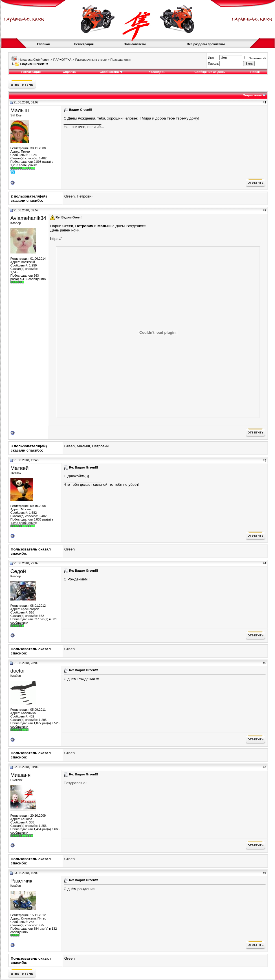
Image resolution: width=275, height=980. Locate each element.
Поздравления (121, 60)
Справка (69, 72)
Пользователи (135, 44)
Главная (44, 44)
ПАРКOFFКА (62, 60)
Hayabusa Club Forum (34, 60)
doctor (18, 671)
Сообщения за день (209, 72)
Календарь (157, 72)
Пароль (213, 64)
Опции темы (252, 95)
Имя (211, 58)
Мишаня (21, 775)
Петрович (85, 196)
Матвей (20, 468)
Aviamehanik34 (28, 218)
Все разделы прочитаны (206, 44)
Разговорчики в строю (91, 60)
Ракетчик (21, 881)
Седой (18, 571)
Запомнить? (255, 58)
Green (70, 196)
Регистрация (84, 44)
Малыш (20, 110)
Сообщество (111, 72)
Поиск (255, 72)
